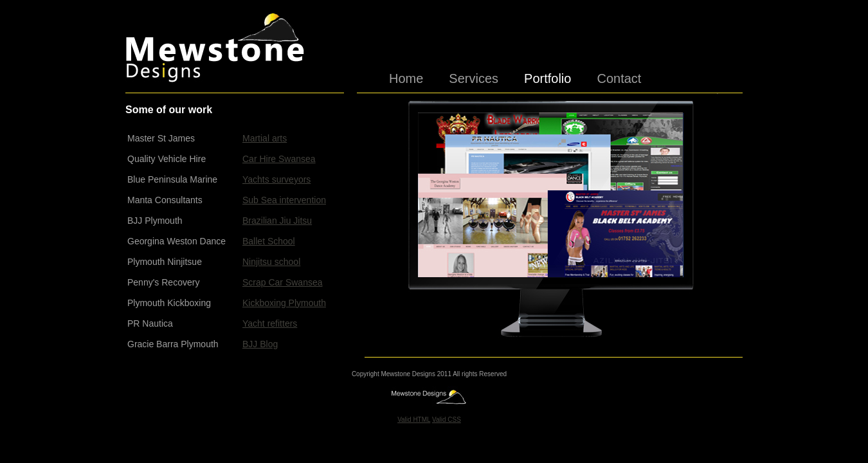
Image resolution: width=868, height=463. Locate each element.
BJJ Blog (260, 344)
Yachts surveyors (276, 179)
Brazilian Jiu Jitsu (277, 221)
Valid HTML (414, 420)
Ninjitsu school (271, 262)
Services (474, 76)
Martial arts (265, 138)
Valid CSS (447, 420)
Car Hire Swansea (279, 159)
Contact (619, 76)
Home (406, 76)
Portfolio (547, 76)
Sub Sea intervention (284, 200)
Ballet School (269, 241)
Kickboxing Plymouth (284, 303)
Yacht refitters (270, 323)
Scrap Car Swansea (283, 282)
